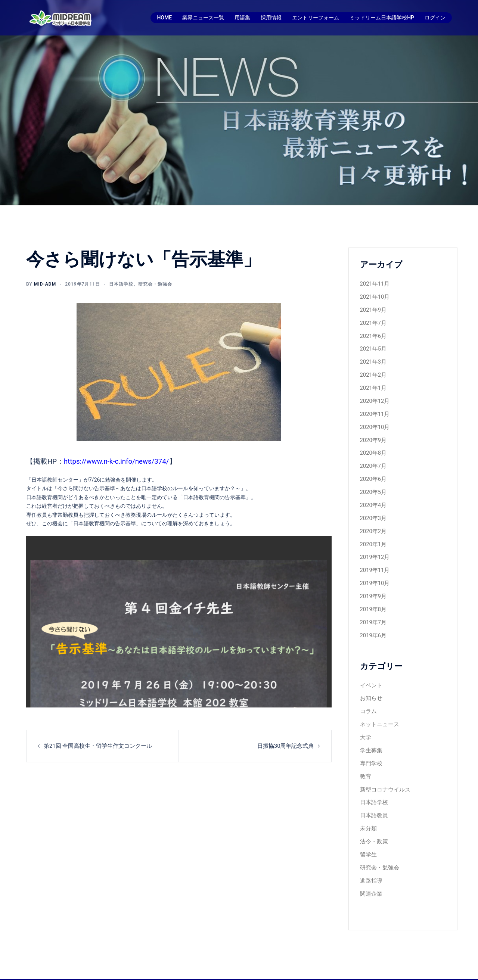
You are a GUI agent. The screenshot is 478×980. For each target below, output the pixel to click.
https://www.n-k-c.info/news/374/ (116, 461)
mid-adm (45, 284)
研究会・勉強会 (155, 284)
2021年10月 (374, 296)
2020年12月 (374, 396)
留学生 (368, 833)
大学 (365, 721)
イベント (370, 671)
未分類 (368, 808)
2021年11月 (374, 283)
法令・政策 (373, 821)
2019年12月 (374, 546)
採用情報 (271, 18)
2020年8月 (373, 446)
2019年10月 (374, 571)
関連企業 (370, 871)
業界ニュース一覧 (203, 18)
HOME (164, 18)
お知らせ (370, 683)
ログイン (435, 18)
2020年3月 (373, 508)
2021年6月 (373, 333)
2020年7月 (373, 458)
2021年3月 (373, 358)
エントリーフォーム (316, 18)
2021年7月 (373, 321)
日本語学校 (121, 284)
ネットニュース (378, 708)
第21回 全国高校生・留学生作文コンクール (94, 746)
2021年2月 (373, 371)
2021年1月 (373, 383)
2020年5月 (373, 483)
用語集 (242, 18)
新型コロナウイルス (384, 771)
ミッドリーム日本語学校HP (382, 18)
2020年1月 (373, 533)
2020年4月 (373, 496)
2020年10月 (374, 421)
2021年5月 (373, 346)
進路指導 (370, 858)
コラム (368, 696)
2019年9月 (373, 584)
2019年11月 (374, 559)
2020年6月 (373, 471)
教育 (365, 758)
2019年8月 (373, 596)
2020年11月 (374, 408)
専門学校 (370, 746)
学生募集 (370, 733)
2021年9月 (373, 308)
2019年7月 (373, 609)
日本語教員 (373, 796)
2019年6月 (373, 621)
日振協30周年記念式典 (288, 746)
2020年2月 (373, 521)
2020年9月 (373, 433)
